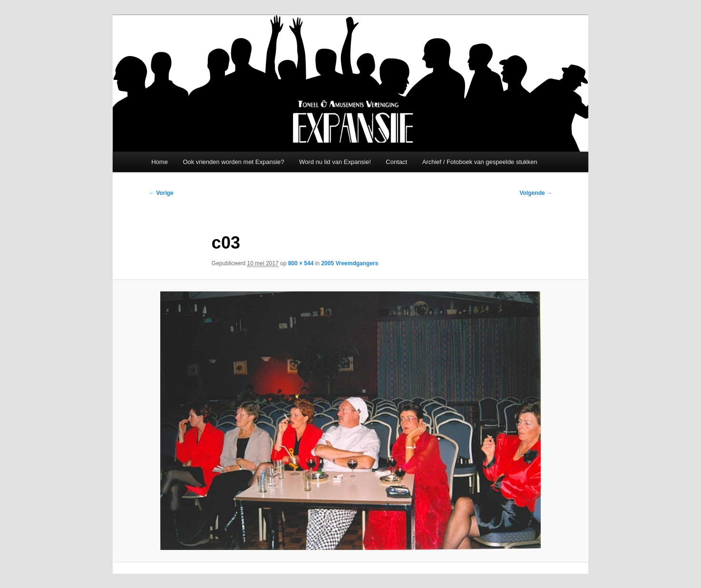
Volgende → (536, 193)
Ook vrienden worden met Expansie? (233, 162)
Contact (396, 162)
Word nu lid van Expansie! (335, 162)
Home (160, 162)
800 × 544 (301, 263)
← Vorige (161, 193)
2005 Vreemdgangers (350, 263)
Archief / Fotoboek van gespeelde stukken (480, 162)
